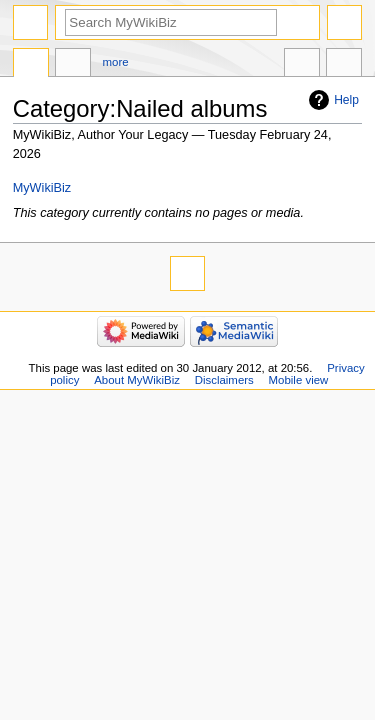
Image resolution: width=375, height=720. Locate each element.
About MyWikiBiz (137, 380)
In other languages (302, 65)
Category (31, 65)
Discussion (73, 65)
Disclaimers (224, 380)
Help (346, 100)
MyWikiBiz (42, 188)
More (116, 62)
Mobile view (299, 380)
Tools (344, 65)
